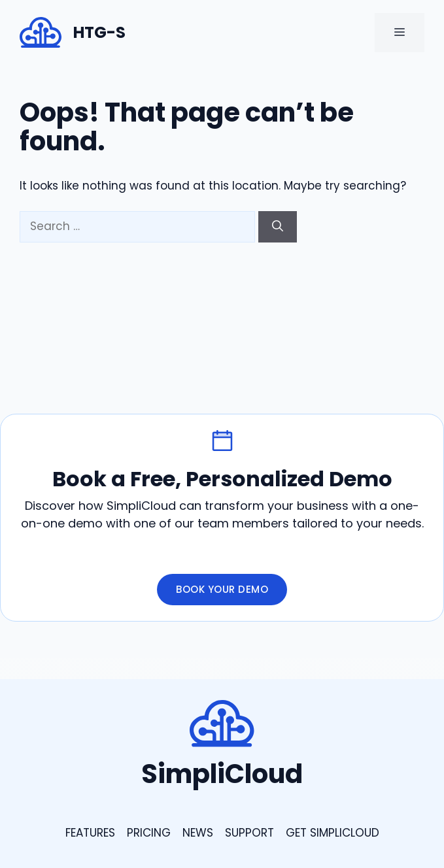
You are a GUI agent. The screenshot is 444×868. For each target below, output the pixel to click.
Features (90, 833)
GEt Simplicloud (333, 833)
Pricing (149, 833)
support (249, 833)
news (198, 833)
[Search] (278, 227)
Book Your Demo (222, 589)
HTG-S (99, 32)
